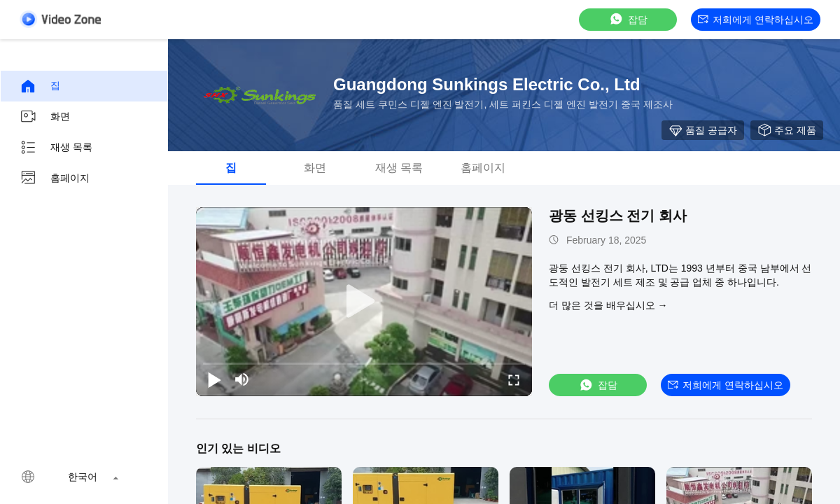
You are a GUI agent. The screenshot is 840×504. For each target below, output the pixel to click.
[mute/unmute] (242, 379)
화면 (45, 117)
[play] (364, 302)
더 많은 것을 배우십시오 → (608, 305)
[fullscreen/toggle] (514, 379)
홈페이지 (55, 178)
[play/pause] (214, 379)
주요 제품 (787, 130)
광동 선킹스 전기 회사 (618, 216)
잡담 (628, 19)
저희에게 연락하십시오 (756, 20)
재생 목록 (56, 148)
